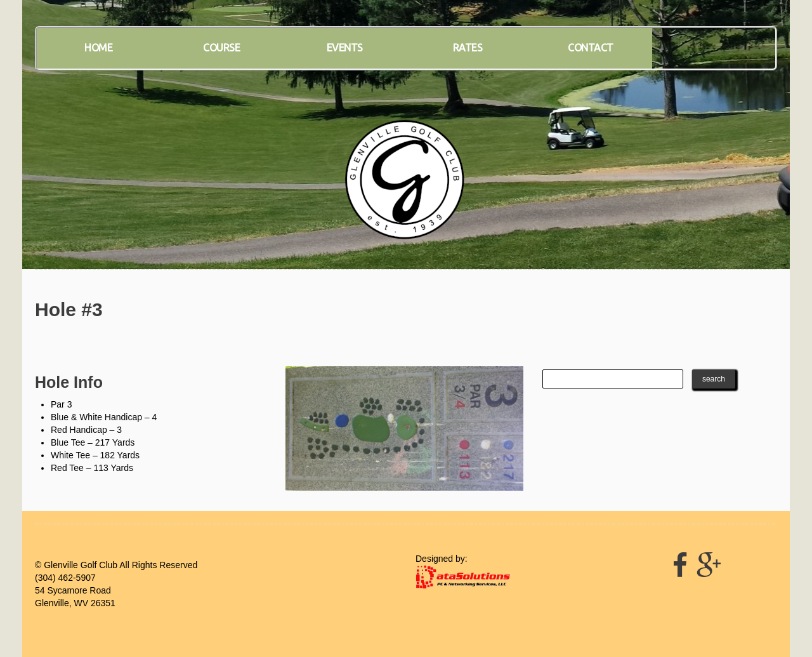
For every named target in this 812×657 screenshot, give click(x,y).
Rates (468, 48)
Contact (591, 48)
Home (98, 48)
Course (221, 48)
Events (345, 48)
